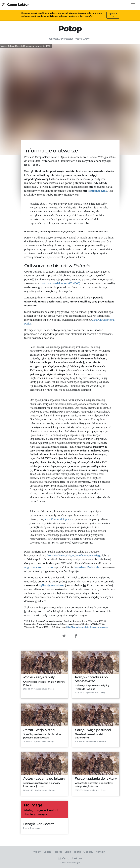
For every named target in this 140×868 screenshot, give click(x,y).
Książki (47, 852)
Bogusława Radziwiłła (86, 567)
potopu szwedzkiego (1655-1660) (60, 283)
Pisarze (58, 852)
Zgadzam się (113, 15)
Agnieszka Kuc (40, 689)
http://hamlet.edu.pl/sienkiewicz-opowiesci (87, 627)
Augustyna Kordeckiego (39, 567)
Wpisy (37, 852)
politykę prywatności (57, 16)
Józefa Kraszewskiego (88, 555)
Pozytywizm (36, 828)
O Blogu (88, 852)
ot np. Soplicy (57, 519)
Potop (51, 689)
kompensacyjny (97, 191)
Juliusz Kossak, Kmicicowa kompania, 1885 (29, 46)
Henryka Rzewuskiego (61, 555)
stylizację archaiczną (51, 585)
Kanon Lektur (16, 5)
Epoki (68, 852)
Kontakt (100, 852)
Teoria (77, 852)
